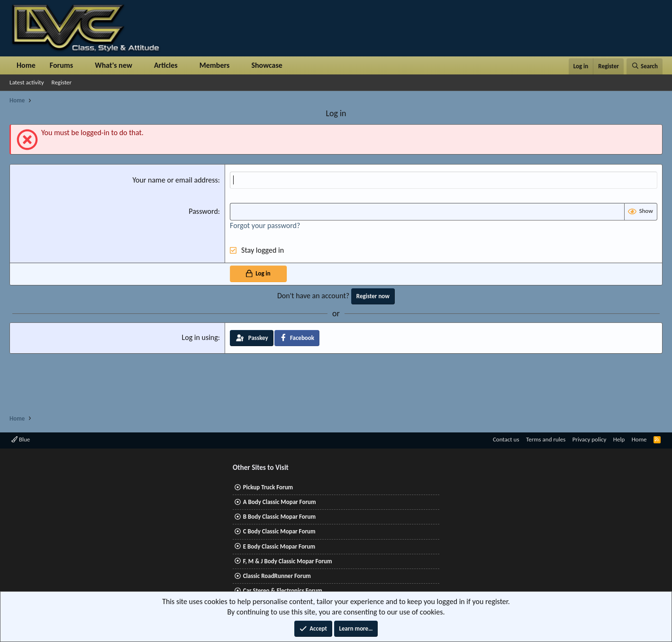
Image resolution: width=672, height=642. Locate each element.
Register (62, 82)
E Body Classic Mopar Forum (279, 546)
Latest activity (27, 82)
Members (215, 65)
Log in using (200, 337)
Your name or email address (175, 180)
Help (619, 439)
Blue (21, 439)
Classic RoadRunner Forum (277, 576)
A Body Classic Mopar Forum (280, 502)
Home (26, 65)
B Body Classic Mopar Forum (279, 517)
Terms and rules (546, 439)
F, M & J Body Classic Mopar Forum (288, 561)
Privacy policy (590, 439)
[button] (81, 65)
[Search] (645, 66)
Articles (166, 65)
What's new (114, 65)
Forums (61, 65)
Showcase (267, 65)
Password (203, 211)
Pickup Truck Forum (268, 487)
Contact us (506, 439)
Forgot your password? (265, 225)
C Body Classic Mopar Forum (279, 531)
